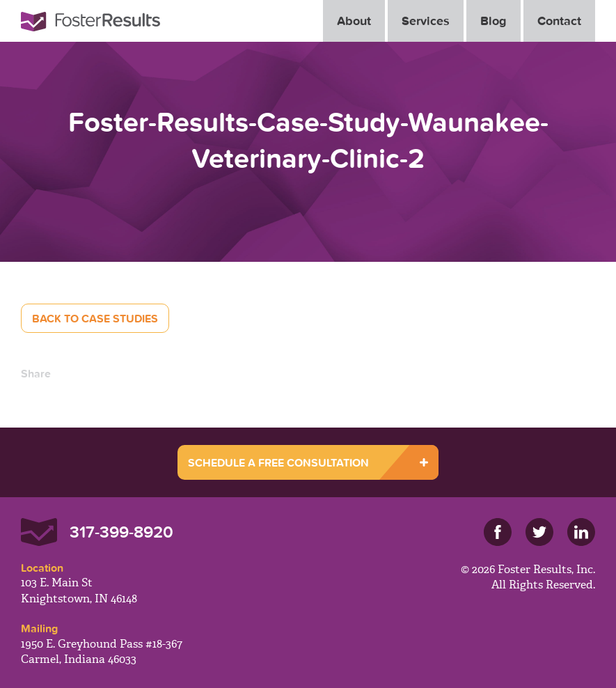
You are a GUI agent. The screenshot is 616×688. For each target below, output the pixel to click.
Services (426, 21)
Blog (493, 21)
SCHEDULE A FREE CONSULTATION (278, 462)
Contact (559, 21)
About (354, 21)
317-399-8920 (121, 532)
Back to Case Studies (95, 318)
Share (36, 373)
